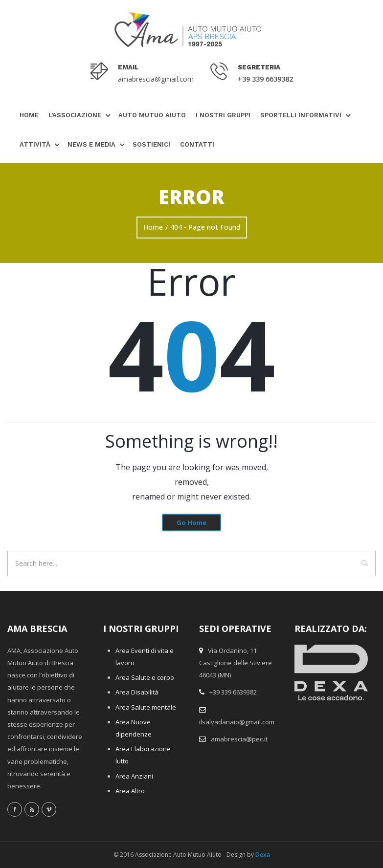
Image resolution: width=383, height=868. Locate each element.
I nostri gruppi (223, 115)
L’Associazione (75, 115)
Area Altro (130, 791)
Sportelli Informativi (301, 115)
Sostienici (151, 144)
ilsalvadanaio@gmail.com (237, 722)
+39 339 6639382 (265, 79)
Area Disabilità (137, 692)
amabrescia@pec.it (239, 739)
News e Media (91, 144)
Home (29, 115)
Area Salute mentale (146, 707)
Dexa (263, 855)
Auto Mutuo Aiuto (152, 115)
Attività (35, 144)
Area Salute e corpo (145, 677)
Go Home (191, 522)
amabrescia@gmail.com (156, 79)
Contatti (197, 144)
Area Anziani (134, 776)
